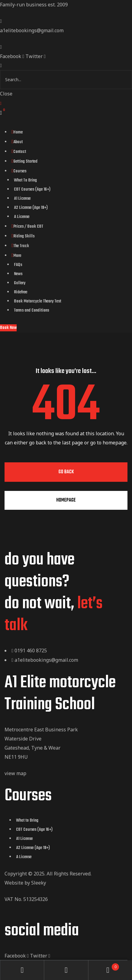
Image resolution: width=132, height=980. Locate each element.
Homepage (66, 500)
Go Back (66, 472)
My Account (22, 970)
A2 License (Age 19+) (31, 208)
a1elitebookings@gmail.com (32, 30)
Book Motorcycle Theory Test (38, 301)
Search (66, 970)
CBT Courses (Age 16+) (32, 190)
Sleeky (39, 883)
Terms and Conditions (31, 311)
